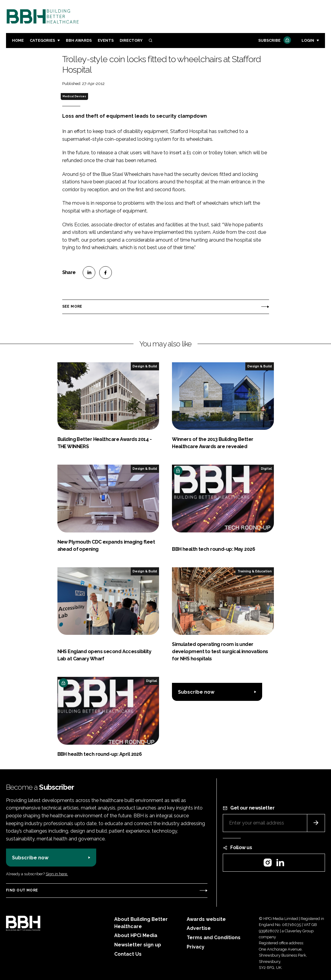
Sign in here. (57, 874)
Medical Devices (74, 96)
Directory (131, 40)
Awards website (206, 919)
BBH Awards (79, 40)
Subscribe (274, 41)
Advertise (199, 928)
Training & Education (255, 571)
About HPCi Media (136, 935)
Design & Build (145, 366)
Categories (42, 40)
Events (106, 40)
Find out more (22, 890)
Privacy (196, 947)
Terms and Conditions (214, 938)
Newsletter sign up (138, 945)
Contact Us (128, 954)
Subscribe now (196, 692)
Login (308, 40)
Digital (266, 469)
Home (18, 40)
